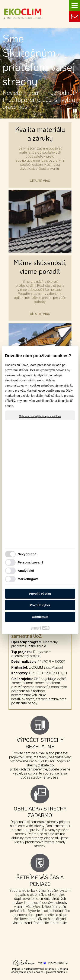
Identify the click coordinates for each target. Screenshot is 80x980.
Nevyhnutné (27, 554)
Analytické (26, 571)
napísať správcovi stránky (39, 969)
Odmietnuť (40, 617)
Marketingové (28, 579)
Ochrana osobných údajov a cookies (40, 416)
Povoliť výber (40, 605)
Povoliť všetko (40, 594)
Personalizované (31, 562)
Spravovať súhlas (55, 972)
